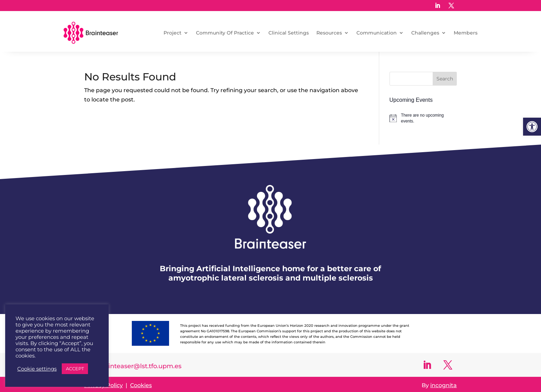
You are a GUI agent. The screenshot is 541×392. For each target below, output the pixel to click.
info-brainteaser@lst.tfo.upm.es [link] (133, 366)
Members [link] (466, 33)
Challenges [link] (425, 33)
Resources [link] (329, 33)
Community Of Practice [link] (225, 33)
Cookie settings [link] (37, 369)
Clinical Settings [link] (289, 33)
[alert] (423, 118)
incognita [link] (444, 385)
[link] (532, 127)
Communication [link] (377, 33)
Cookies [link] (141, 385)
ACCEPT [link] (75, 369)
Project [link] (173, 33)
